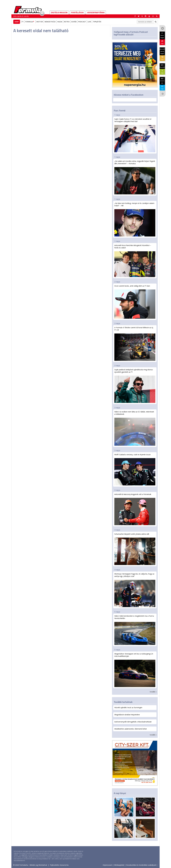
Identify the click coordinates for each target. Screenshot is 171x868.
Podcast (82, 22)
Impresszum (107, 865)
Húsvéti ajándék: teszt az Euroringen (128, 707)
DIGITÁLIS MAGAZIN (59, 12)
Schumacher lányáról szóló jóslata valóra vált (135, 549)
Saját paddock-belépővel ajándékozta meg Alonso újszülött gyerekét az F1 (135, 386)
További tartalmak (123, 702)
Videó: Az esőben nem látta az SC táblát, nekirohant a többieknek (135, 428)
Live (89, 22)
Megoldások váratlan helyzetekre (127, 715)
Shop (17, 22)
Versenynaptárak (96, 12)
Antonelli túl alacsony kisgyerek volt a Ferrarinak (135, 509)
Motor (40, 22)
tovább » (153, 692)
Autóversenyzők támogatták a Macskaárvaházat (133, 722)
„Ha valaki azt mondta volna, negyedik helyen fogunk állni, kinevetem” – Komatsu (135, 177)
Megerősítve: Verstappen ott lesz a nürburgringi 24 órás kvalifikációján (135, 670)
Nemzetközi (50, 22)
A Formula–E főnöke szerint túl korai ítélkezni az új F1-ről (135, 344)
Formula (30, 22)
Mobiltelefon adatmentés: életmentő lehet (131, 729)
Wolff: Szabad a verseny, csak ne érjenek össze (135, 469)
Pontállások (77, 12)
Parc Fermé (120, 110)
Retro (67, 22)
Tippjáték (97, 22)
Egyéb (74, 22)
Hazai (60, 22)
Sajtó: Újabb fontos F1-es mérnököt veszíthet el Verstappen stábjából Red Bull (135, 135)
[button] (157, 16)
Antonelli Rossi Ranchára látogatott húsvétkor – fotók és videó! (135, 261)
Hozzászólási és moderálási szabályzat (141, 865)
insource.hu (64, 865)
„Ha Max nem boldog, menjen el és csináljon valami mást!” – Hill (135, 219)
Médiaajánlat (119, 865)
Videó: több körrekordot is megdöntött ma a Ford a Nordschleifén (135, 630)
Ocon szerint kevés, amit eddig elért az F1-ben (135, 302)
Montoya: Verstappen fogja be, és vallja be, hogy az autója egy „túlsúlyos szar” (135, 590)
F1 (23, 22)
